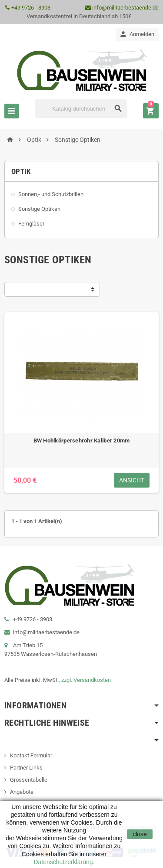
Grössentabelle (29, 780)
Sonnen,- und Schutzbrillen (51, 194)
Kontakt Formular (31, 755)
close (140, 834)
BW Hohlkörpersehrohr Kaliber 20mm (82, 441)
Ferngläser (31, 224)
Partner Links (26, 768)
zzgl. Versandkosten (86, 680)
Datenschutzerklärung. (64, 862)
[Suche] (81, 109)
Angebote (22, 792)
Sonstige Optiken (39, 209)
